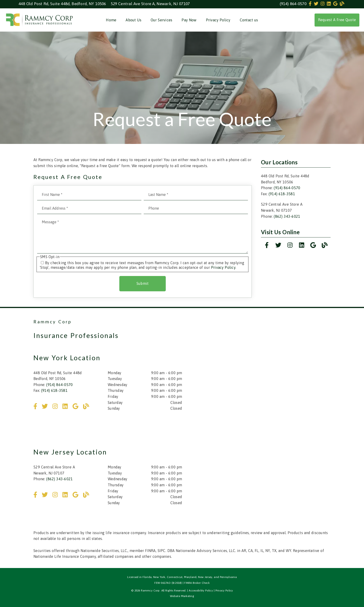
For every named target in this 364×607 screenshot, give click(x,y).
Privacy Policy (218, 20)
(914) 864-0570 (293, 4)
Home (111, 20)
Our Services (162, 20)
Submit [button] (143, 283)
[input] (89, 195)
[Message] (143, 235)
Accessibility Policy (201, 591)
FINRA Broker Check (197, 583)
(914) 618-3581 (282, 194)
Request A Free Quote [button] (337, 20)
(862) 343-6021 (287, 216)
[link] (311, 4)
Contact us (249, 20)
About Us (133, 20)
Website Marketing (182, 596)
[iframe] (271, 365)
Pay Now (189, 20)
